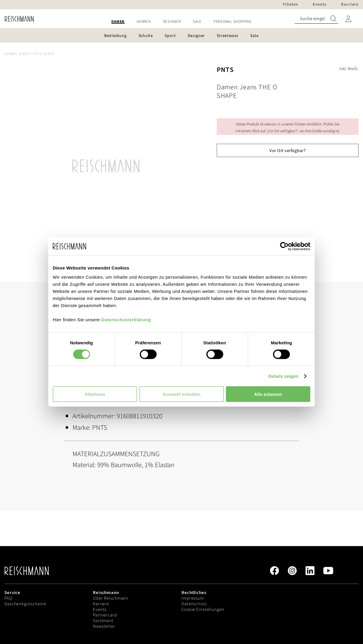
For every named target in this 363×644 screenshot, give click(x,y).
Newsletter (104, 626)
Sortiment (103, 621)
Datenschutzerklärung (126, 320)
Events (100, 610)
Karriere (101, 604)
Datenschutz (194, 604)
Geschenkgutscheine (25, 604)
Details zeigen (283, 376)
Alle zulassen (268, 394)
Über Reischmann (111, 598)
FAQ (8, 598)
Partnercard (105, 615)
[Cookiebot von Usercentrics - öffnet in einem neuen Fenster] (284, 246)
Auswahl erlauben (181, 394)
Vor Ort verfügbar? (287, 151)
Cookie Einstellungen (203, 610)
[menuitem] (118, 22)
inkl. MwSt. (349, 69)
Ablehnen (95, 394)
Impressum (193, 598)
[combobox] (316, 19)
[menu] (181, 22)
